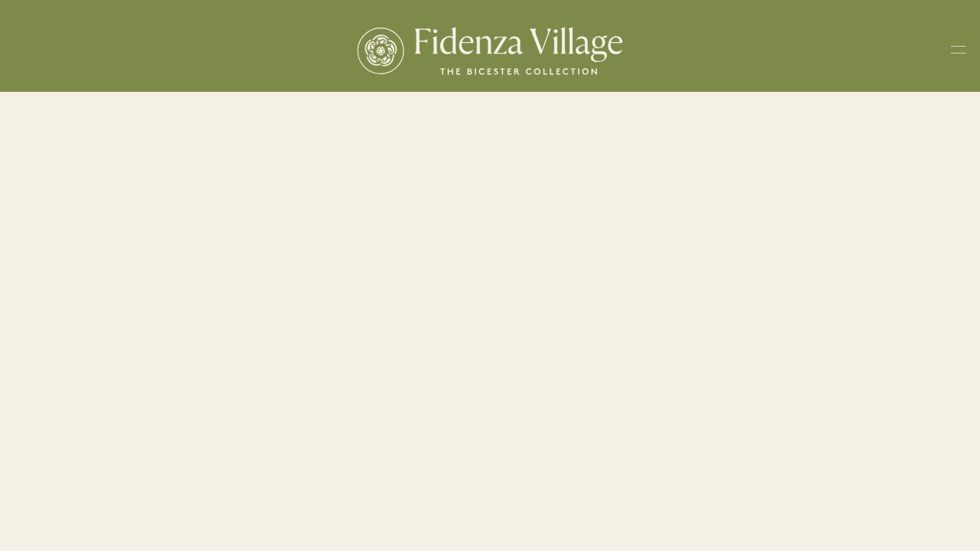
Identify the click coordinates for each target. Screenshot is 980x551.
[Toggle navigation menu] (959, 53)
